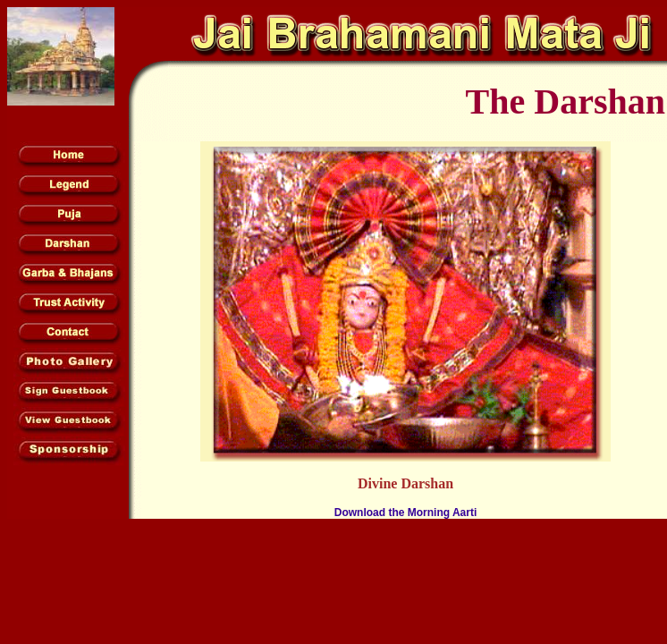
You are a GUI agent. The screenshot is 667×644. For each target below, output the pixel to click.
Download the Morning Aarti (406, 513)
